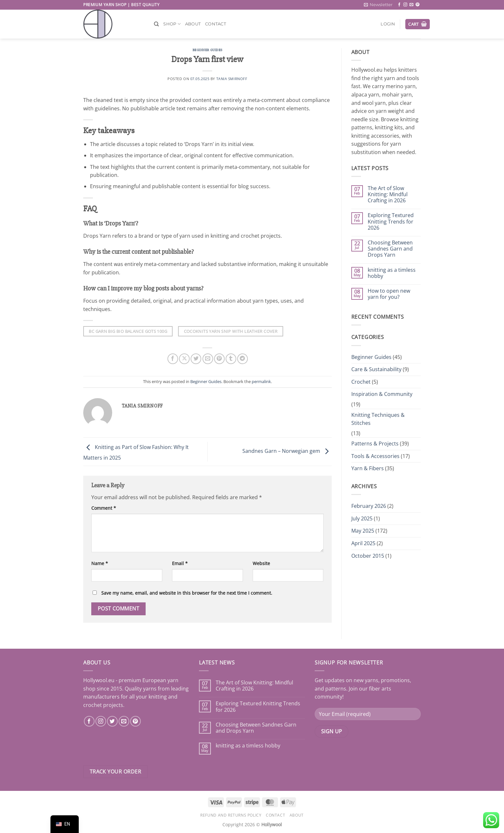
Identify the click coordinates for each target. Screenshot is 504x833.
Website (261, 563)
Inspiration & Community (382, 394)
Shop (172, 24)
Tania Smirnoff (232, 79)
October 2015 (368, 556)
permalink (261, 381)
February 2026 (369, 506)
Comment (104, 508)
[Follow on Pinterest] (418, 5)
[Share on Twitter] (196, 359)
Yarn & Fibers (368, 468)
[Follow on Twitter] (112, 721)
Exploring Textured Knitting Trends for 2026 (391, 222)
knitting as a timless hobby (392, 273)
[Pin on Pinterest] (219, 359)
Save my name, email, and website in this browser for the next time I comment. (187, 593)
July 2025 (362, 518)
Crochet (361, 382)
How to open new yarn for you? (389, 294)
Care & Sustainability (376, 369)
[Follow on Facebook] (399, 5)
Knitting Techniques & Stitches (378, 419)
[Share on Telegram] (243, 359)
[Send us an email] (411, 5)
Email (180, 563)
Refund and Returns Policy (231, 815)
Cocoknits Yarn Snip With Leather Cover (231, 331)
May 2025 (363, 531)
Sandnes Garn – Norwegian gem (287, 451)
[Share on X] (184, 359)
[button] (378, 5)
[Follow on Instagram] (405, 5)
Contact (216, 24)
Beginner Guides (207, 50)
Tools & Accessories (375, 456)
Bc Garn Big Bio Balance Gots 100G (128, 331)
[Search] (156, 24)
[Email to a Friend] (208, 359)
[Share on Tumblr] (231, 359)
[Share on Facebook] (173, 359)
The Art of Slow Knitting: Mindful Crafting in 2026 (388, 195)
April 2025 (363, 543)
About (193, 24)
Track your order (115, 772)
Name (100, 563)
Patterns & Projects (375, 444)
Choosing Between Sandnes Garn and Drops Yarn (390, 249)
